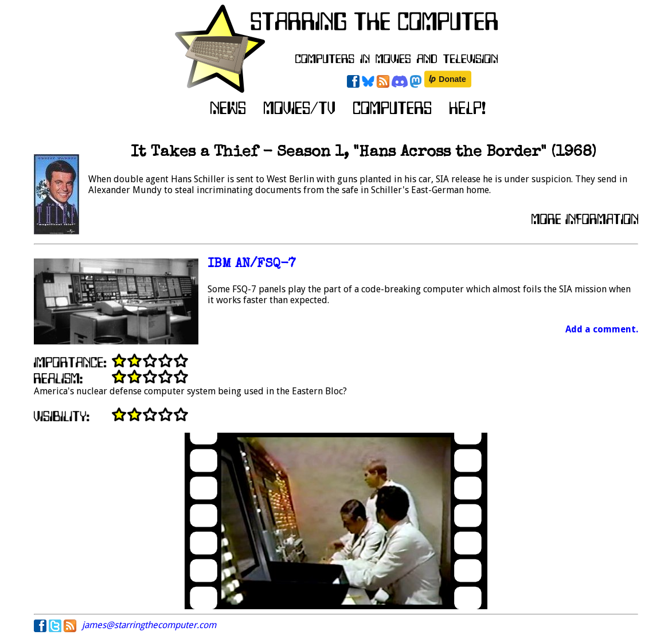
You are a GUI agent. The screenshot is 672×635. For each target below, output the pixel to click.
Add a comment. (602, 329)
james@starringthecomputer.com (149, 625)
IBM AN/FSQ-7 (252, 264)
